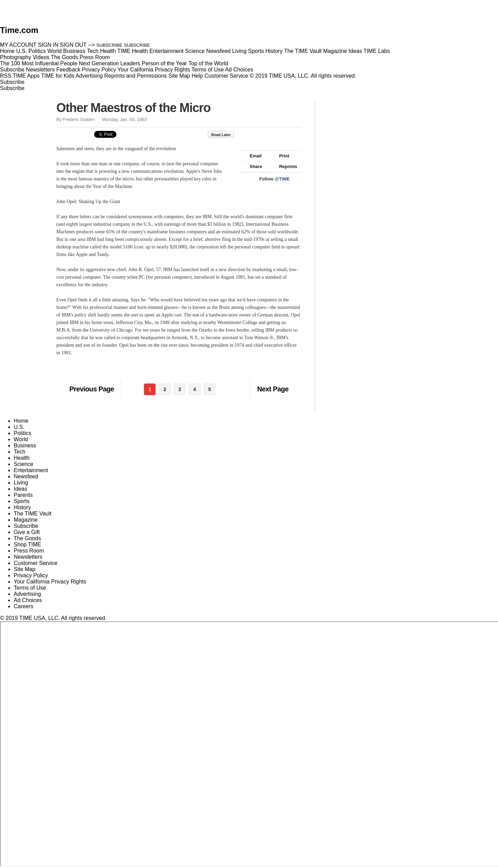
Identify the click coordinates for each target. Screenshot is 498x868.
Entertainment (31, 470)
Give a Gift (27, 532)
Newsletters (41, 70)
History (22, 507)
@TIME (282, 179)
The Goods (27, 538)
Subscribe (12, 70)
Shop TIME (27, 544)
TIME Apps (26, 76)
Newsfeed (26, 476)
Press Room (29, 551)
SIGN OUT (73, 45)
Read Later (224, 135)
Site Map (179, 76)
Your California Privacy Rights (154, 70)
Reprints (285, 166)
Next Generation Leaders (109, 63)
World (21, 439)
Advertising (89, 76)
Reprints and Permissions (136, 76)
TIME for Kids (58, 76)
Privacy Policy (99, 70)
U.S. (19, 427)
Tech (20, 452)
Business (25, 446)
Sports (22, 501)
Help (197, 76)
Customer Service (226, 76)
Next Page (273, 389)
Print (281, 156)
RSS (6, 76)
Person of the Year (165, 63)
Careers (24, 606)
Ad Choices (242, 70)
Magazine (26, 520)
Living (21, 483)
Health (22, 458)
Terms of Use (207, 70)
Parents (23, 495)
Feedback (68, 70)
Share (253, 166)
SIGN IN (48, 45)
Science (24, 464)
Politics (22, 433)
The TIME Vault (33, 514)
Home (21, 421)
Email (252, 156)
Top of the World (208, 63)
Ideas (20, 489)
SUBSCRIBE (110, 45)
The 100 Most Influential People (39, 63)
